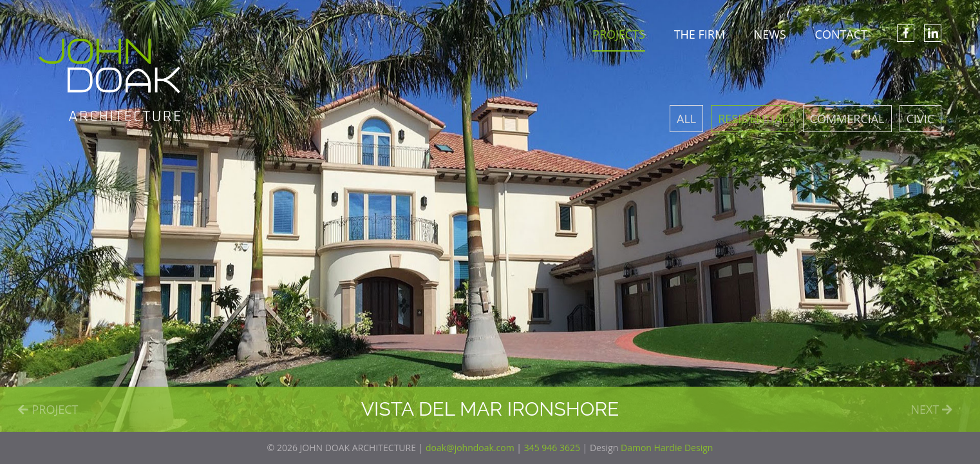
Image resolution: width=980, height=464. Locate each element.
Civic (920, 119)
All (686, 119)
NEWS (770, 34)
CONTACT (841, 34)
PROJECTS (619, 34)
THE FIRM (700, 34)
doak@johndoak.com (470, 448)
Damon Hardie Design (667, 448)
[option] (490, 216)
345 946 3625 (552, 448)
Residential (753, 119)
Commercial (847, 119)
